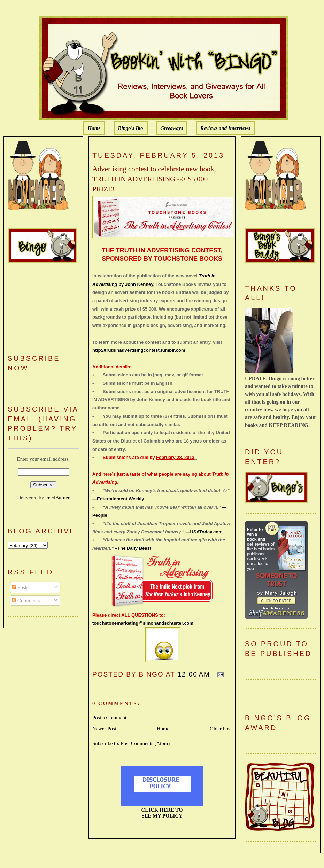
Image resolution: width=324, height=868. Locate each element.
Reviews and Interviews (225, 128)
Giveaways (172, 128)
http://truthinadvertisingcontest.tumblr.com (139, 350)
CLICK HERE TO (162, 810)
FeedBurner (57, 498)
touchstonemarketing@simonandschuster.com (143, 623)
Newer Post (104, 729)
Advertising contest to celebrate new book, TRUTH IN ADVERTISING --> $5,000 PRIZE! (154, 179)
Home (94, 128)
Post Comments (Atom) (145, 743)
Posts (20, 587)
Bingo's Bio (131, 128)
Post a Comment (109, 718)
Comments (26, 601)
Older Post (221, 729)
